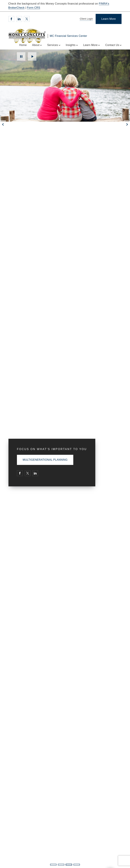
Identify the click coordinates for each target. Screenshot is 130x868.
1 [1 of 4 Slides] (53, 865)
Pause (21, 56)
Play (32, 56)
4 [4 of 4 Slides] (77, 865)
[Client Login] (86, 19)
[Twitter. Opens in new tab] (27, 19)
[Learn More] (109, 19)
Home (23, 45)
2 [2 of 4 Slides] (61, 865)
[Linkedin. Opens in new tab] (19, 19)
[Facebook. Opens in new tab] (11, 19)
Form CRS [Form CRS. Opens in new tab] (34, 8)
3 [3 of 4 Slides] (69, 865)
